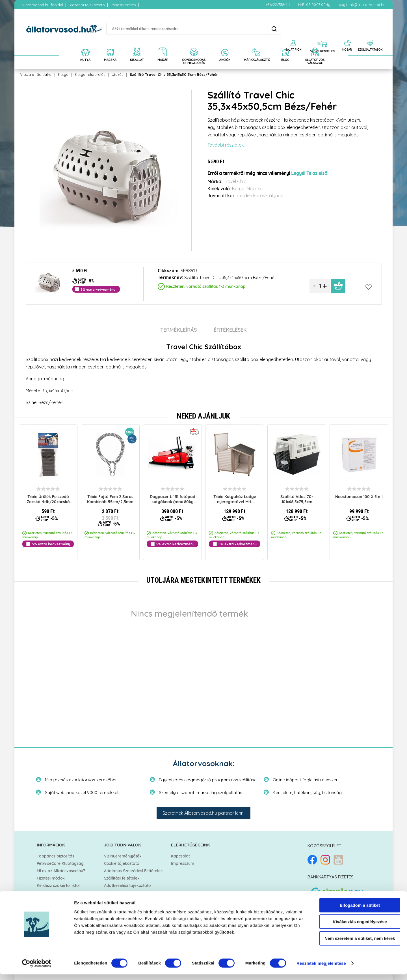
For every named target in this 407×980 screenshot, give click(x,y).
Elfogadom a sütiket (360, 911)
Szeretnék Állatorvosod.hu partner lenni (203, 813)
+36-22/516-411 (278, 5)
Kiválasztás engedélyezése (360, 928)
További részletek (226, 145)
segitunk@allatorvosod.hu (362, 5)
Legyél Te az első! (310, 173)
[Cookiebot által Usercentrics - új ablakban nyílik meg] (37, 969)
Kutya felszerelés (90, 74)
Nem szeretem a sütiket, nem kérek (360, 944)
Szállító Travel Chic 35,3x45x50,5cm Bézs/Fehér (174, 74)
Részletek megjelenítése (321, 969)
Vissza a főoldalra (36, 74)
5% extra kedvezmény (51, 544)
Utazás (117, 74)
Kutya (63, 74)
